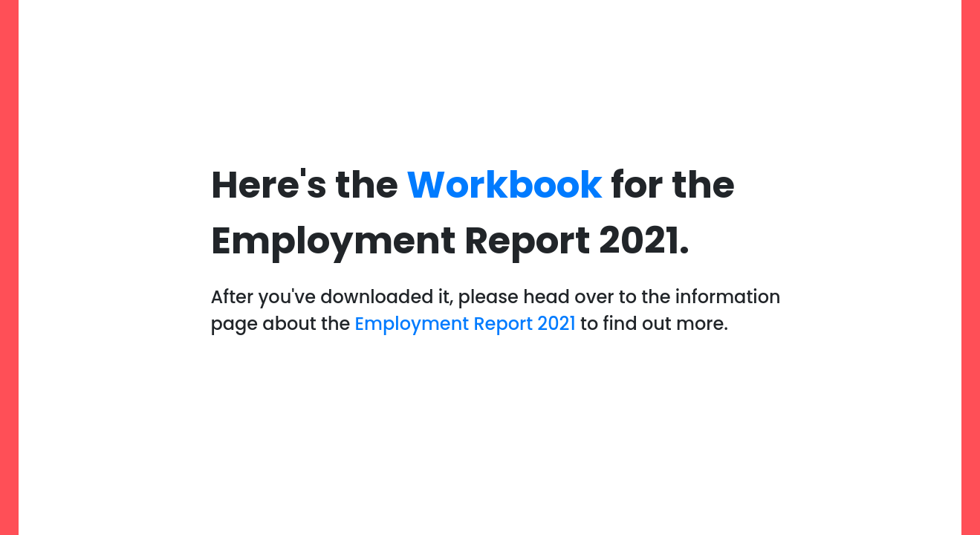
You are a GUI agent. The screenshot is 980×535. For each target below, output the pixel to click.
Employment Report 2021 (465, 324)
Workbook (504, 185)
